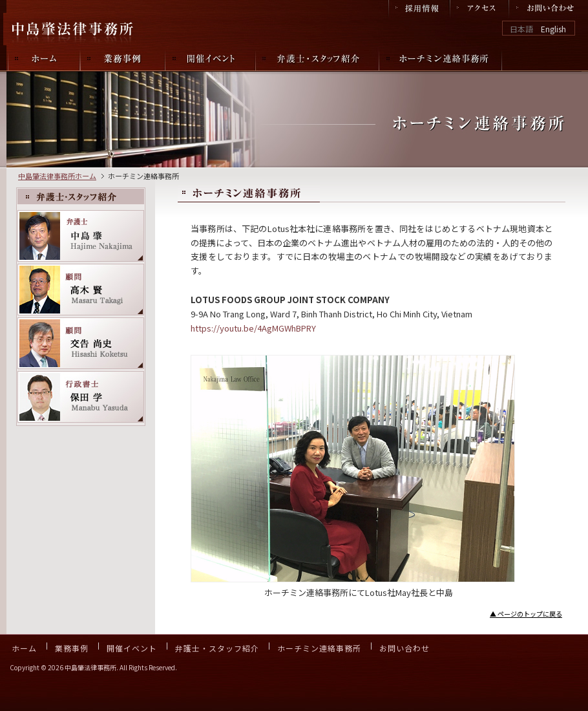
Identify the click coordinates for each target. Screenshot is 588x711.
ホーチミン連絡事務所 (319, 648)
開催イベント (132, 648)
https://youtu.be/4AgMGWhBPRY (253, 328)
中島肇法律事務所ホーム (57, 176)
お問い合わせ (404, 648)
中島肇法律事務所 (74, 29)
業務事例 (72, 648)
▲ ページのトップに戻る (526, 614)
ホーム (24, 648)
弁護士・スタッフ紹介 (217, 648)
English (553, 29)
